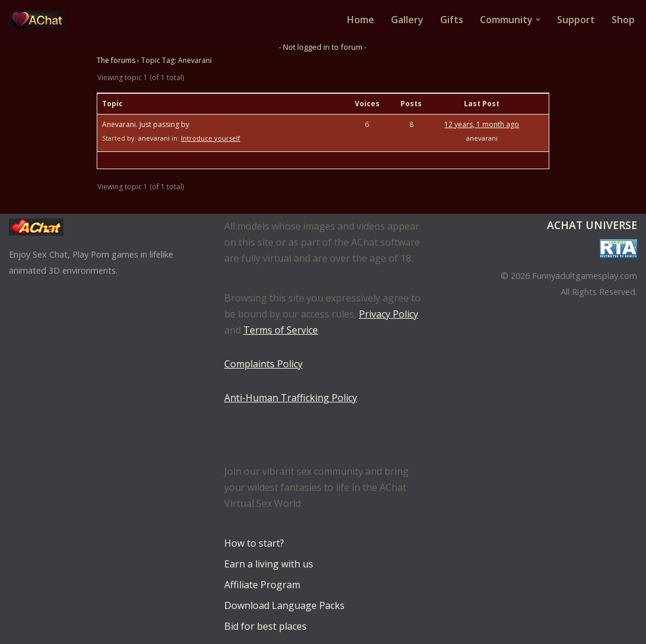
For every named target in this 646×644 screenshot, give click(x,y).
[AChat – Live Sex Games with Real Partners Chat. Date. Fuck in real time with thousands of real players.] (40, 20)
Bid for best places (265, 626)
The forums (116, 60)
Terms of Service (281, 330)
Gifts (452, 20)
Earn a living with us (269, 564)
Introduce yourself (211, 138)
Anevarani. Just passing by (146, 124)
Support (576, 20)
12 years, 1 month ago (482, 124)
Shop (623, 20)
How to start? (254, 543)
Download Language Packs (284, 605)
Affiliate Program (262, 585)
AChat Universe (592, 225)
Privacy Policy (389, 314)
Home (361, 20)
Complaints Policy (263, 364)
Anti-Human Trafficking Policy (291, 398)
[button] (538, 20)
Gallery (407, 20)
